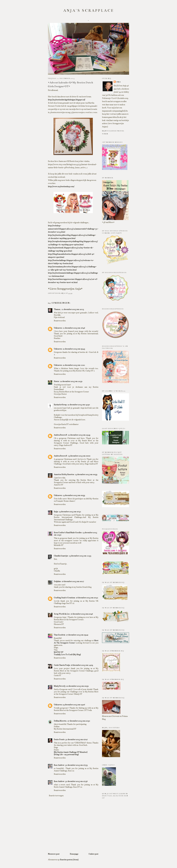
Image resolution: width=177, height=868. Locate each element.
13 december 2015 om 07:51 (70, 512)
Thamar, (57, 309)
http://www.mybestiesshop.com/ (61, 187)
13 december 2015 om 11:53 (80, 556)
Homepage (74, 854)
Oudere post (93, 854)
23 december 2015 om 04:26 (74, 705)
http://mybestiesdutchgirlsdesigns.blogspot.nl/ (67, 100)
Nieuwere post (54, 854)
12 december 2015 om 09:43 (74, 349)
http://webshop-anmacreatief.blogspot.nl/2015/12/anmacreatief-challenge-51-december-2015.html (73, 229)
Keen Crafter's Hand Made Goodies (68, 533)
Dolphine (57, 581)
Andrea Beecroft (60, 435)
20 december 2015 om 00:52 (77, 686)
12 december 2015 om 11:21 (74, 365)
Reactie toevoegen (56, 796)
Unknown (58, 328)
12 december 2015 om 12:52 (71, 381)
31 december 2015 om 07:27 (76, 739)
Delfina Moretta (60, 721)
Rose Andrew (59, 765)
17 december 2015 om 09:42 (77, 635)
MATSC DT (59, 652)
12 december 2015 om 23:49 (79, 435)
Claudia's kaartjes (61, 556)
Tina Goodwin (59, 635)
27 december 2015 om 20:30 (79, 721)
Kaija (56, 512)
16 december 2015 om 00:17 (73, 581)
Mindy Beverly (60, 686)
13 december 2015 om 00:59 (86, 474)
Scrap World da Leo (62, 614)
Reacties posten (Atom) (69, 860)
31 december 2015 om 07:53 (76, 765)
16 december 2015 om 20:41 (87, 598)
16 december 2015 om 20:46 (82, 614)
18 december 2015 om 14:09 (82, 665)
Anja (118, 82)
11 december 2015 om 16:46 (74, 328)
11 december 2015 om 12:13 (73, 309)
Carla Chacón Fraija (62, 665)
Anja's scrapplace (89, 11)
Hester (57, 381)
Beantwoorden (60, 321)
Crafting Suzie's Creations (64, 598)
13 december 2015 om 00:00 (79, 456)
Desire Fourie (59, 739)
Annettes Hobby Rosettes (64, 474)
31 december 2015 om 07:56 (76, 781)
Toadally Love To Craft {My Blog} (67, 655)
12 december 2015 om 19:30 (79, 405)
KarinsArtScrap (60, 405)
